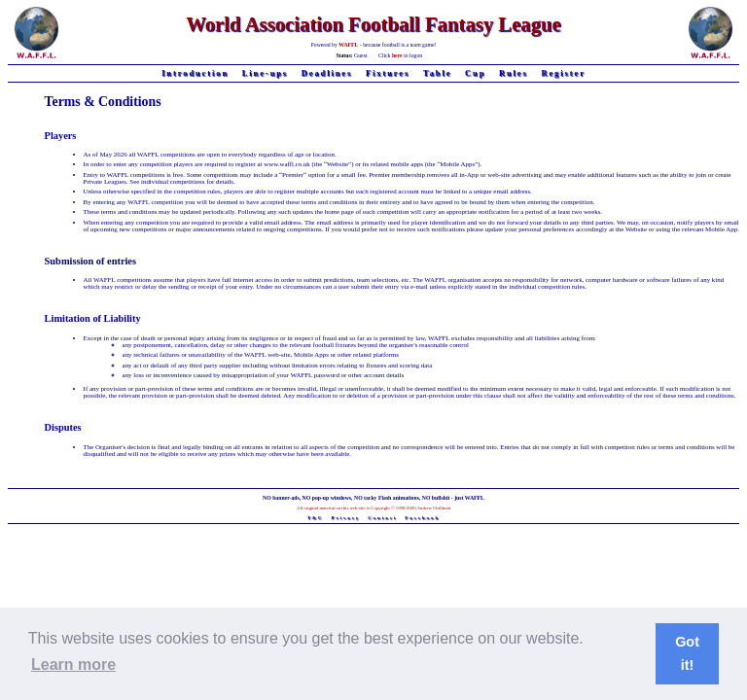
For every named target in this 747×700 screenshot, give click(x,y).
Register (563, 73)
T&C (316, 518)
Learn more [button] (73, 665)
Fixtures (388, 73)
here (397, 55)
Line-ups (265, 73)
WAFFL (348, 45)
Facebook (422, 518)
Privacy (346, 518)
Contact (382, 518)
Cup (475, 73)
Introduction (195, 73)
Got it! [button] (687, 653)
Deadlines (327, 73)
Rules (514, 73)
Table (438, 73)
